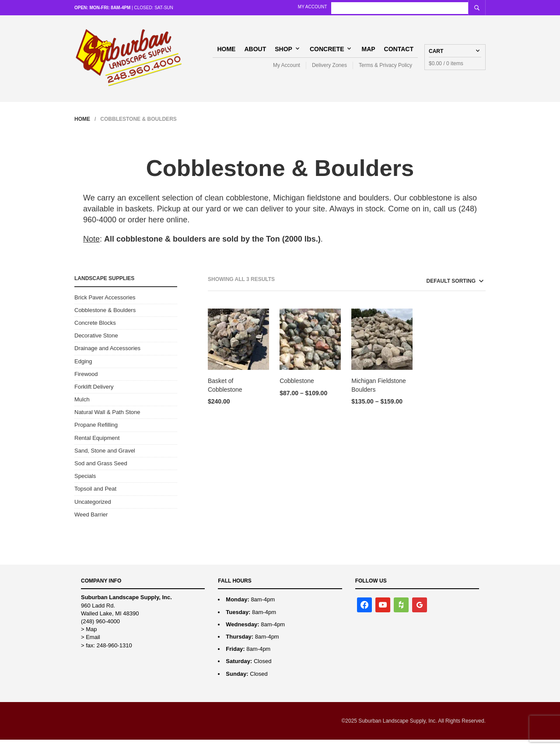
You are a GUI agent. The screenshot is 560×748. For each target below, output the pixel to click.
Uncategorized (93, 510)
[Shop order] (439, 289)
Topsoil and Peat (95, 497)
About (255, 53)
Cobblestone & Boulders (105, 318)
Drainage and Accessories (107, 356)
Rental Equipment (97, 446)
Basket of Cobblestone (225, 393)
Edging (83, 369)
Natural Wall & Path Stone (107, 420)
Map (368, 53)
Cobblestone (297, 389)
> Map (89, 637)
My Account (376, 7)
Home (226, 53)
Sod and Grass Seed (101, 472)
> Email (91, 645)
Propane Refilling (96, 433)
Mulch (82, 408)
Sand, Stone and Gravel (105, 458)
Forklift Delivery (94, 395)
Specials (85, 484)
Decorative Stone (96, 344)
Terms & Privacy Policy (385, 69)
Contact (399, 53)
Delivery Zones (329, 69)
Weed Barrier (91, 522)
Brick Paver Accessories (105, 305)
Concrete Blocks (95, 331)
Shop (283, 53)
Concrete (327, 53)
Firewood (86, 382)
